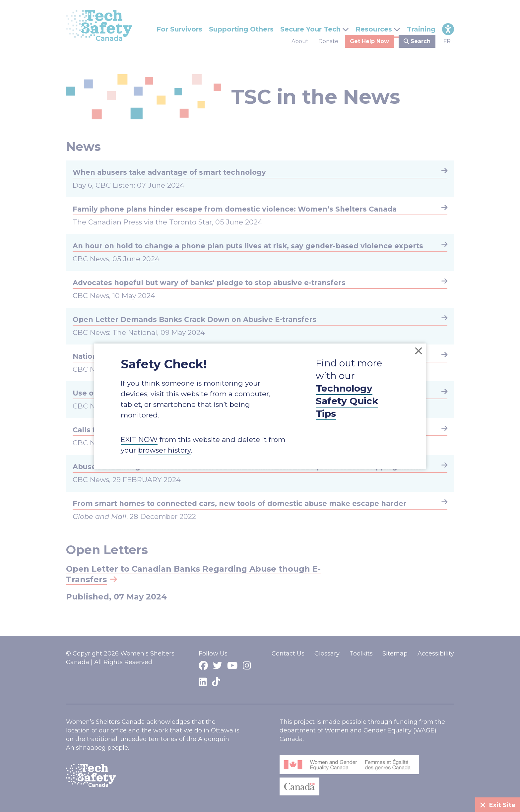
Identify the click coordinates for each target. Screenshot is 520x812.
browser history (164, 450)
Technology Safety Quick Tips (347, 401)
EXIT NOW (139, 439)
